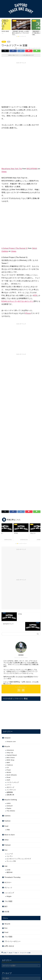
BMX (8, 763)
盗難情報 (10, 792)
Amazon (7, 738)
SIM (6, 866)
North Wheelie (12, 775)
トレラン (10, 856)
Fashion (7, 821)
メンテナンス (11, 790)
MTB (35, 295)
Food (6, 826)
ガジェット (8, 888)
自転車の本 (10, 795)
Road (9, 777)
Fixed (4, 42)
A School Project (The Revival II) (15, 248)
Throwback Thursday (12, 877)
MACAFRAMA (32, 169)
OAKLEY (10, 806)
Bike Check (11, 758)
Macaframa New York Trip (12, 169)
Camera (7, 816)
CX (8, 768)
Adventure (10, 750)
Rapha (9, 808)
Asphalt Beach (12, 755)
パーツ (9, 785)
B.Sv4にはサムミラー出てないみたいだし (18, 301)
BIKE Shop (11, 760)
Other (7, 840)
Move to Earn (10, 835)
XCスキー (8, 882)
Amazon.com (11, 742)
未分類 (7, 912)
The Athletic (11, 811)
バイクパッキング (13, 782)
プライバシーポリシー (12, 941)
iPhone (28, 313)
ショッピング (9, 893)
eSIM (9, 870)
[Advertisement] (19, 84)
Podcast (7, 845)
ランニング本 (11, 861)
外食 (8, 830)
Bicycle (7, 746)
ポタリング (10, 787)
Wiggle (9, 896)
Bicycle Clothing (11, 800)
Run (6, 850)
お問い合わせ (26, 682)
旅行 (6, 906)
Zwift (8, 780)
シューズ (10, 854)
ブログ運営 (8, 901)
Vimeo (4, 172)
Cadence (10, 765)
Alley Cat (10, 753)
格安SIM (10, 872)
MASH (9, 772)
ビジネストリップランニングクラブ (19, 859)
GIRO (9, 803)
